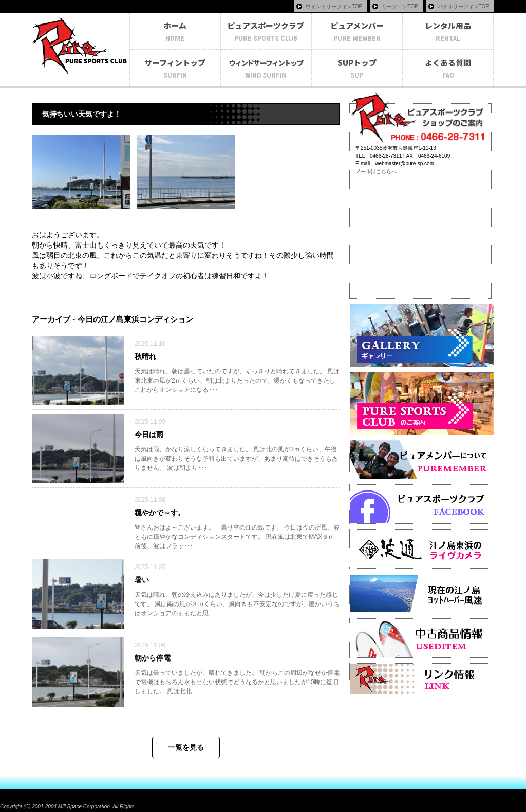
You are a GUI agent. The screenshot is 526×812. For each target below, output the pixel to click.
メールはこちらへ (376, 171)
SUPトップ (357, 69)
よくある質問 (448, 69)
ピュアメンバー (357, 32)
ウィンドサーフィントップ (266, 69)
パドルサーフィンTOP (463, 6)
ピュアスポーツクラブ (266, 32)
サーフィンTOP (400, 6)
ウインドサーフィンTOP (334, 6)
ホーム (175, 32)
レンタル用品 (448, 32)
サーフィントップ (175, 69)
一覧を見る (186, 747)
